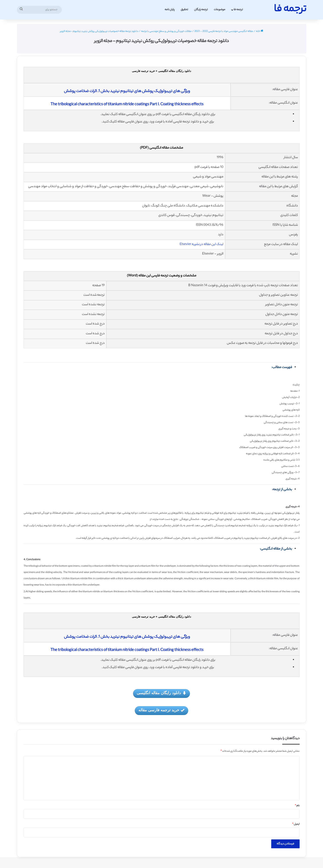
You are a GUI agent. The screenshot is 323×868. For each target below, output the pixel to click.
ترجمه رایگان (201, 10)
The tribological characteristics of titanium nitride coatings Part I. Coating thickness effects (127, 105)
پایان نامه (170, 10)
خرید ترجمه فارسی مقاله (161, 710)
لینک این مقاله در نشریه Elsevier (201, 244)
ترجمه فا (238, 10)
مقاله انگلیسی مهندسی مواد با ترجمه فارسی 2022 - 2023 (224, 31)
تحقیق (184, 10)
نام (297, 806)
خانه (260, 31)
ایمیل (296, 824)
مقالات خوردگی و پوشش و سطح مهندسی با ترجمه (166, 31)
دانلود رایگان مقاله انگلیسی (161, 693)
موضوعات (220, 10)
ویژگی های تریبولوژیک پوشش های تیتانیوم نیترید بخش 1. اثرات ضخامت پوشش (127, 91)
